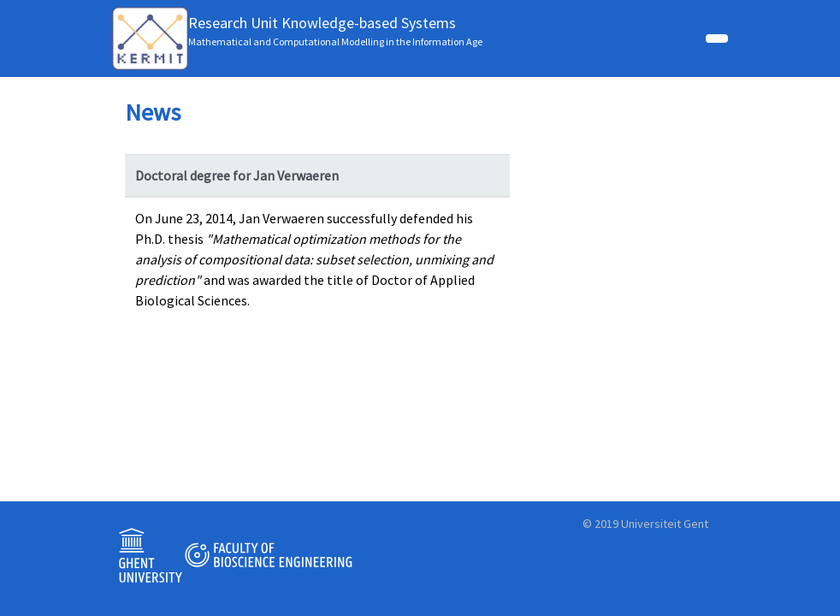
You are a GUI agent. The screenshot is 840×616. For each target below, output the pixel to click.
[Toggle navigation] (717, 38)
